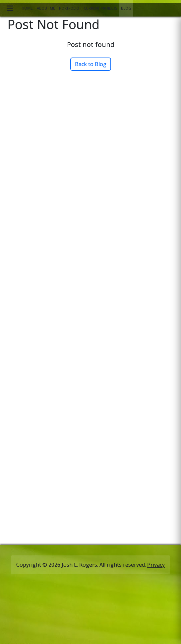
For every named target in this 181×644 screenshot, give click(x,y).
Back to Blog (91, 64)
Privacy (156, 565)
